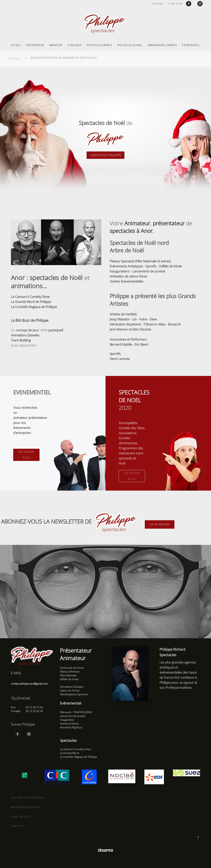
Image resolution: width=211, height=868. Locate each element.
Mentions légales (25, 807)
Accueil (16, 45)
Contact (158, 4)
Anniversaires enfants (162, 45)
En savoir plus (26, 455)
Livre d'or (175, 4)
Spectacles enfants (99, 45)
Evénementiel (191, 45)
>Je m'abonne (160, 524)
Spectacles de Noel (130, 45)
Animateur (56, 45)
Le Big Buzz (74, 45)
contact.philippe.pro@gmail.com (29, 684)
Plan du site (21, 817)
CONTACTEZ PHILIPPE (105, 155)
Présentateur (35, 45)
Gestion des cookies (27, 798)
